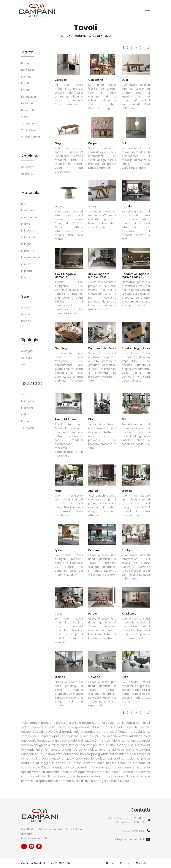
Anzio (25, 394)
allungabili (28, 351)
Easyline (26, 77)
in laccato (28, 231)
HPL (23, 204)
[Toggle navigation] (148, 10)
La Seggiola (28, 97)
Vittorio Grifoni (31, 137)
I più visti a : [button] (32, 383)
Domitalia (27, 70)
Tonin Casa (29, 130)
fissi (24, 364)
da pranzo (28, 174)
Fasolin (26, 83)
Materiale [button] (30, 193)
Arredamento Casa (86, 36)
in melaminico (31, 257)
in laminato (29, 237)
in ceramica (29, 217)
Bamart (26, 63)
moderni (27, 321)
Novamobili (28, 110)
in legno (26, 244)
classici (26, 308)
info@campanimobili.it (129, 839)
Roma (25, 421)
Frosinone (27, 408)
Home (64, 36)
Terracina (27, 428)
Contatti (141, 863)
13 (148, 48)
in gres (26, 224)
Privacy (125, 863)
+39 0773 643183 (133, 831)
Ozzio (25, 117)
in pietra (27, 271)
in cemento (29, 210)
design (26, 314)
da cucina (28, 167)
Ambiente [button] (30, 156)
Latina (25, 415)
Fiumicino (27, 401)
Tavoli (107, 36)
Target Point (29, 124)
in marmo (28, 251)
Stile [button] (25, 296)
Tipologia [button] (30, 340)
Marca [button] (27, 52)
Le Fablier (27, 103)
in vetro (26, 278)
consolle (27, 358)
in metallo (28, 264)
